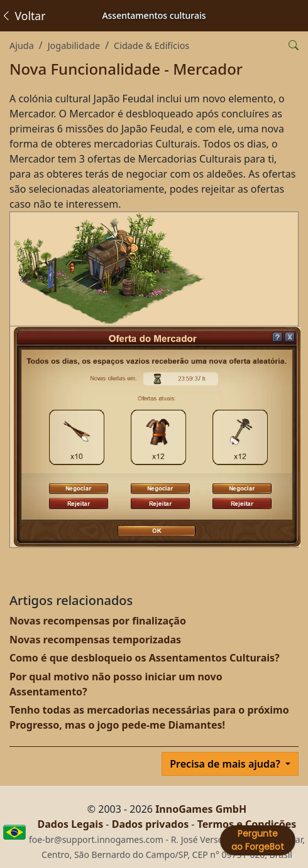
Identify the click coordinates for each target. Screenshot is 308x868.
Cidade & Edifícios (151, 46)
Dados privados (151, 824)
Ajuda (22, 46)
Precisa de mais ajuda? (226, 764)
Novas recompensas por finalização (98, 621)
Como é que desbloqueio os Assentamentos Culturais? (145, 658)
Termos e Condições (247, 824)
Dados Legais (71, 824)
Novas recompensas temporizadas (95, 640)
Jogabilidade (74, 46)
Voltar (23, 16)
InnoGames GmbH (201, 809)
